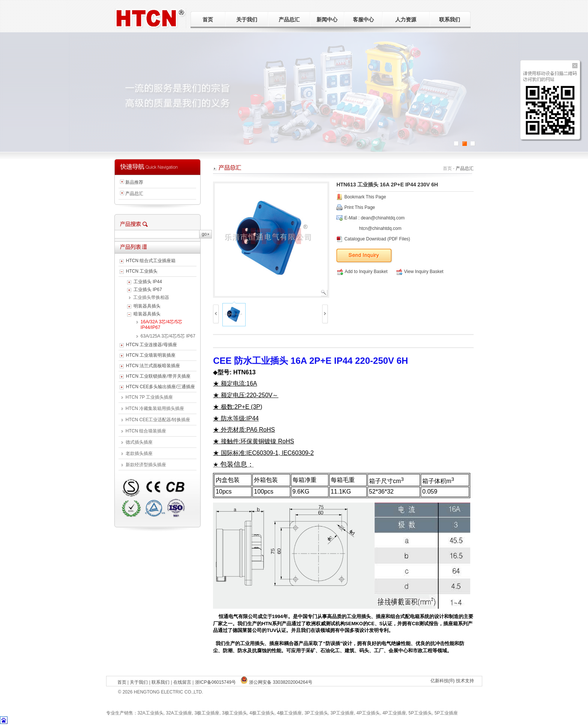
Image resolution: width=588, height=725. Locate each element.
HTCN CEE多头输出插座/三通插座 (161, 387)
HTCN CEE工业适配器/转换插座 (158, 420)
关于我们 (247, 20)
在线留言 (182, 682)
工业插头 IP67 (148, 290)
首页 (208, 20)
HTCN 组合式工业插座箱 (151, 261)
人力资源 (406, 20)
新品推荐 (134, 182)
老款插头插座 (139, 453)
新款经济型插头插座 (146, 465)
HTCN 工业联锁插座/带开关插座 (158, 376)
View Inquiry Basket (420, 272)
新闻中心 (327, 20)
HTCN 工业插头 (142, 271)
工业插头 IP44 (148, 282)
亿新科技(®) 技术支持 (452, 681)
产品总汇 (289, 20)
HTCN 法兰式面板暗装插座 (153, 366)
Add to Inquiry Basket (362, 272)
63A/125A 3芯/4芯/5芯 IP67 (168, 336)
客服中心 (363, 20)
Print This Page (360, 207)
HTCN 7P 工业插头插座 (149, 397)
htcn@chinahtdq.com (380, 228)
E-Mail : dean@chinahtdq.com (374, 218)
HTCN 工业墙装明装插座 (151, 355)
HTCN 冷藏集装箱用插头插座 (155, 408)
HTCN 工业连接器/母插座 (151, 345)
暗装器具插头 (147, 314)
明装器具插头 (147, 306)
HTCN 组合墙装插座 (146, 431)
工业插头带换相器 (151, 297)
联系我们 (450, 20)
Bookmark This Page (365, 197)
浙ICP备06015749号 (215, 682)
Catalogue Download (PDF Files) (377, 239)
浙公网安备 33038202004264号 (276, 682)
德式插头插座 (139, 442)
